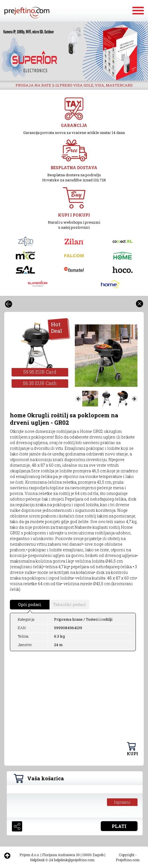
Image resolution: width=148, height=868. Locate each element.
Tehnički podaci (69, 604)
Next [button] (134, 399)
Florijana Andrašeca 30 (61, 855)
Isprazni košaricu (122, 803)
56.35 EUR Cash (40, 383)
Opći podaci (30, 604)
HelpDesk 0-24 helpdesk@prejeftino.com (62, 860)
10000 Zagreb (93, 855)
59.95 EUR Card (40, 372)
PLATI (119, 826)
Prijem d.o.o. (30, 855)
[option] (74, 51)
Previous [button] (78, 399)
